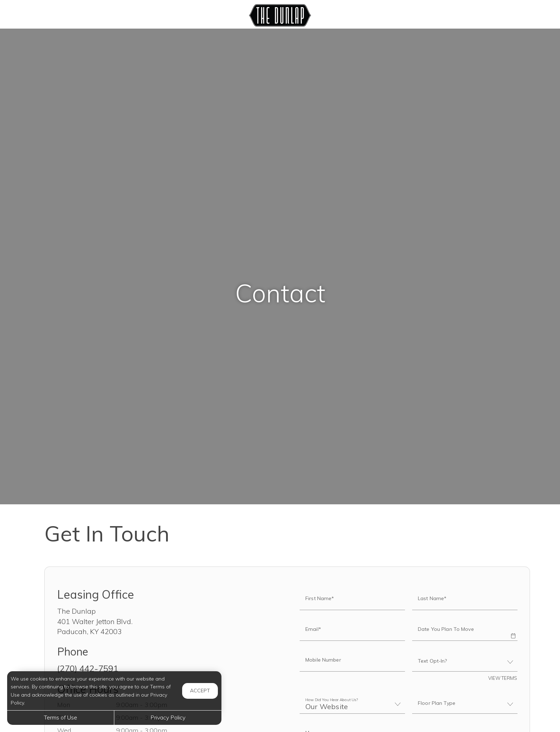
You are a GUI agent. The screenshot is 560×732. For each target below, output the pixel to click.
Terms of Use (61, 717)
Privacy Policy (168, 717)
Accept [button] (200, 691)
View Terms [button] (503, 678)
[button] (513, 631)
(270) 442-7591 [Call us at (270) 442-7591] (88, 668)
